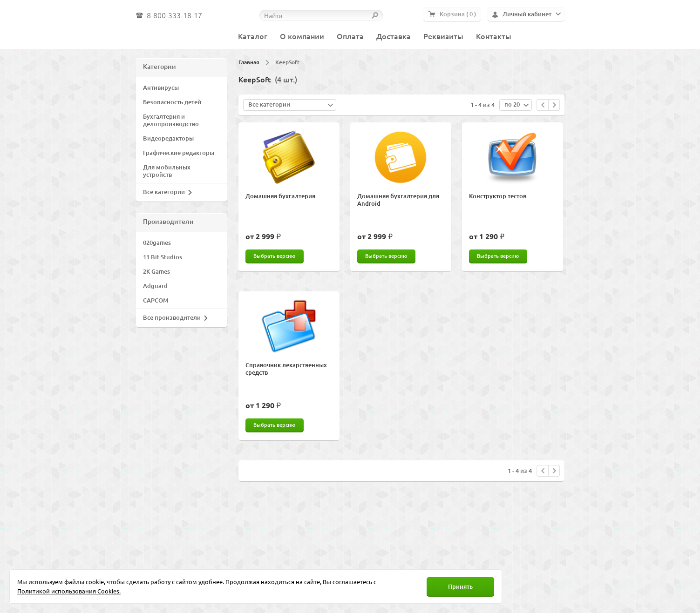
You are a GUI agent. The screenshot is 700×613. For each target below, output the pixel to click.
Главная (249, 62)
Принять (460, 586)
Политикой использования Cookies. (69, 591)
